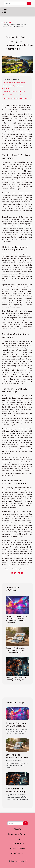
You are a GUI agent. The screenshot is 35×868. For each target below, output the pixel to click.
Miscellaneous (17, 853)
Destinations (18, 844)
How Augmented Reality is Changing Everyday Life (16, 792)
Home (3, 22)
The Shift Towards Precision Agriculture (14, 83)
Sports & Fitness (17, 848)
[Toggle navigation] (5, 12)
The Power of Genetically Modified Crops (15, 95)
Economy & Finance (17, 834)
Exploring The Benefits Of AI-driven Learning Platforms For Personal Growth (17, 650)
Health (18, 829)
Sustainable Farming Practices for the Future (16, 98)
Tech (10, 22)
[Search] (15, 3)
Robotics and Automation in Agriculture (14, 92)
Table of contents (11, 79)
